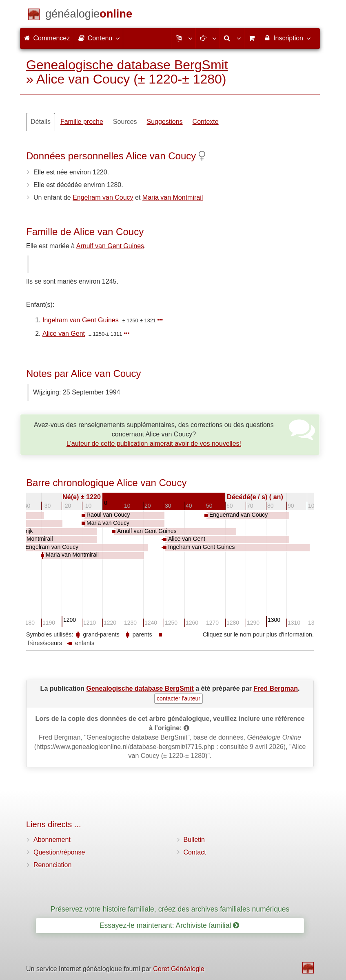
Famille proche (82, 122)
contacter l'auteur (179, 698)
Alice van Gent (64, 334)
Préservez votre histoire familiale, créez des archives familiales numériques (170, 909)
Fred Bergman (275, 688)
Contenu (99, 38)
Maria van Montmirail (173, 197)
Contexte (206, 122)
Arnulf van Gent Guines (110, 246)
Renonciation (52, 865)
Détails (41, 122)
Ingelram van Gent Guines (81, 320)
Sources (125, 122)
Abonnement (52, 840)
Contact (195, 852)
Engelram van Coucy (103, 197)
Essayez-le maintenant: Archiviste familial (170, 925)
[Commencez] (89, 15)
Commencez (47, 38)
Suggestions (165, 122)
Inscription (287, 38)
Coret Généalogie (179, 969)
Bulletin (194, 840)
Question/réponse (59, 852)
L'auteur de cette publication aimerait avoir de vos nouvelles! (154, 444)
